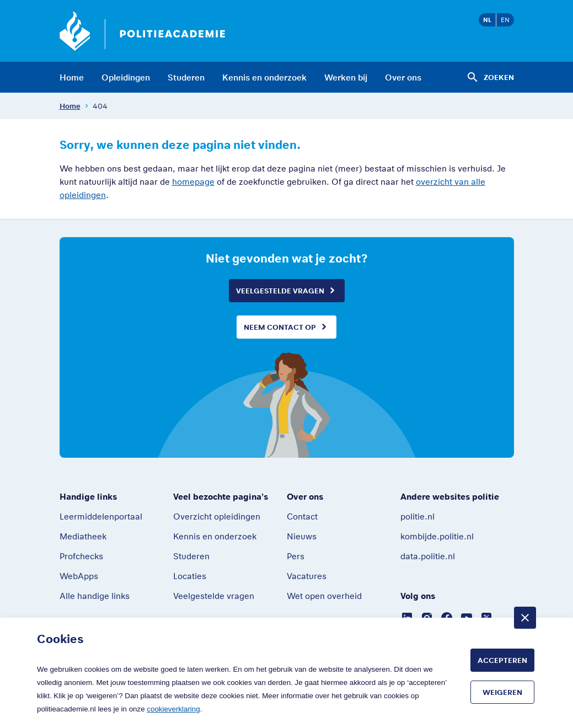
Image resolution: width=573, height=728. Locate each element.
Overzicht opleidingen (217, 516)
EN (505, 20)
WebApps (79, 576)
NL (487, 20)
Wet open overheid (324, 596)
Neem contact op (280, 327)
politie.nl (417, 516)
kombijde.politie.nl (437, 536)
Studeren (186, 77)
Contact (302, 516)
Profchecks (81, 556)
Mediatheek (83, 536)
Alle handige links (95, 596)
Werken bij (346, 77)
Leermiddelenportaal (101, 516)
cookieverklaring (173, 709)
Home (72, 77)
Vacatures (307, 576)
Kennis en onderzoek (264, 77)
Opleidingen (126, 77)
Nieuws (302, 536)
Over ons (403, 77)
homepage (193, 181)
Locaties (190, 576)
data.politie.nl (428, 556)
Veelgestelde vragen (280, 291)
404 (100, 106)
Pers (296, 556)
